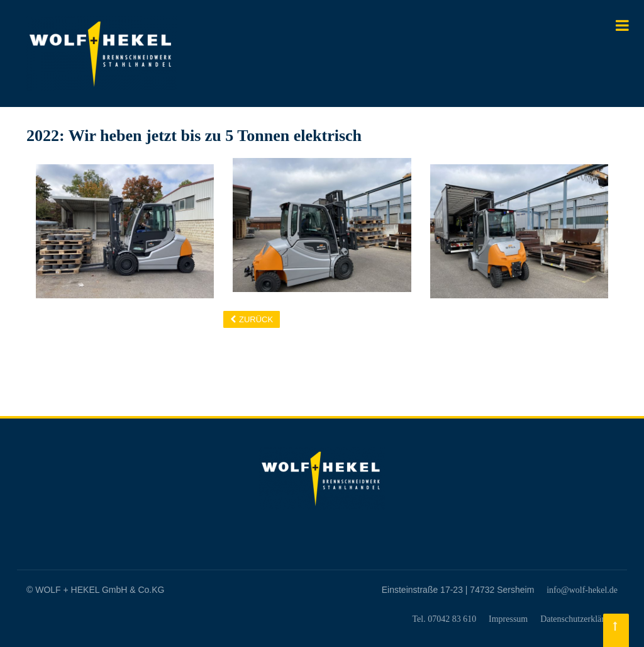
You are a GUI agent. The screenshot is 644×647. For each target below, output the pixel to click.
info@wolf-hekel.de (582, 590)
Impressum (508, 619)
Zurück (256, 319)
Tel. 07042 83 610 (444, 619)
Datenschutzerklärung (579, 619)
